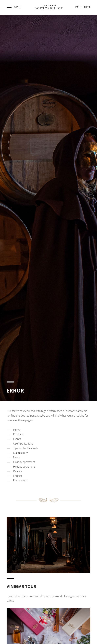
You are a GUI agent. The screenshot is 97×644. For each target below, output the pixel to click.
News (16, 457)
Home (17, 430)
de (77, 7)
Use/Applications (23, 444)
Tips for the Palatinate (26, 448)
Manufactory (20, 453)
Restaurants (20, 480)
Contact (18, 476)
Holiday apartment (24, 462)
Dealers (18, 471)
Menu (14, 7)
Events (17, 439)
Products (18, 434)
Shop (87, 7)
